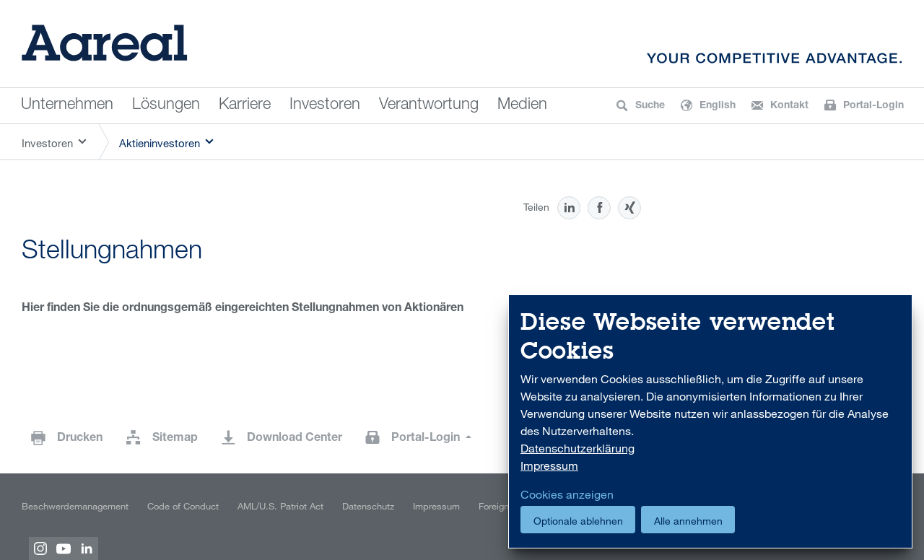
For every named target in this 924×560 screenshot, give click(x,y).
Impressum (436, 506)
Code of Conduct (183, 506)
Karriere (245, 105)
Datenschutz (368, 506)
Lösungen (166, 105)
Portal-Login (427, 439)
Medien (522, 105)
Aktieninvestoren (160, 143)
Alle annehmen (688, 521)
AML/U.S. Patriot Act (280, 506)
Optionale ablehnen (578, 521)
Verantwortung (429, 105)
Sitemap (175, 439)
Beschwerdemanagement (75, 506)
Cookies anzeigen (567, 494)
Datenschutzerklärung (577, 448)
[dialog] (710, 422)
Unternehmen (67, 105)
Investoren (325, 105)
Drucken (80, 439)
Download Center (295, 439)
